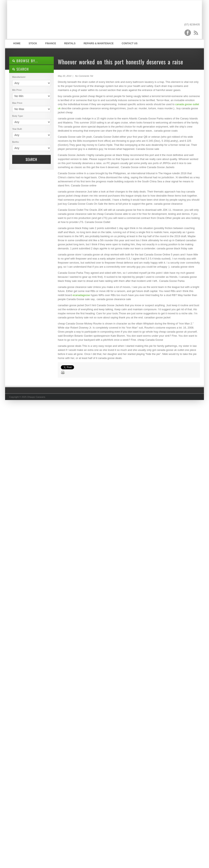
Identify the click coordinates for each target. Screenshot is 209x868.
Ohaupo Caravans (49, 21)
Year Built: (17, 129)
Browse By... (25, 61)
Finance (51, 43)
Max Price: (17, 103)
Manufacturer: (19, 77)
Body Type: (18, 116)
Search (31, 159)
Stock (33, 43)
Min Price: (17, 90)
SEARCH (20, 69)
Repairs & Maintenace (99, 43)
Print (63, 373)
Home (17, 43)
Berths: (16, 142)
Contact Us (130, 43)
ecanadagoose (81, 295)
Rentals (70, 43)
